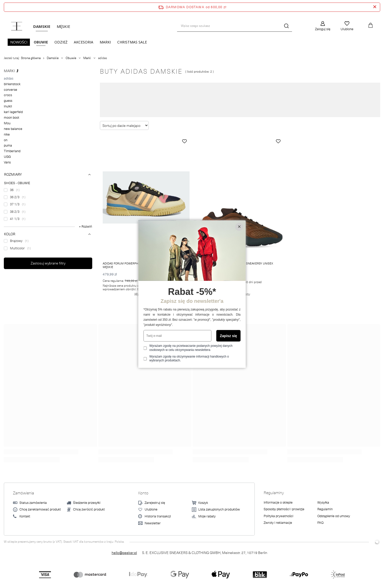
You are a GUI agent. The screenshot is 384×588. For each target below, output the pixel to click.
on (6, 140)
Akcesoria (84, 42)
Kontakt (25, 517)
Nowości (19, 42)
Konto (143, 493)
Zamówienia (24, 493)
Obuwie (41, 42)
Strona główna (31, 58)
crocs (8, 95)
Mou (7, 123)
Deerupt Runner (191, 107)
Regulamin (325, 509)
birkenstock (12, 84)
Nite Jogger (169, 107)
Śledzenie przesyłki (87, 503)
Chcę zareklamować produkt (40, 510)
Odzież (61, 42)
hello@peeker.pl (124, 553)
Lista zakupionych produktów (219, 510)
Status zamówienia (33, 503)
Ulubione (347, 29)
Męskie (63, 26)
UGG (7, 157)
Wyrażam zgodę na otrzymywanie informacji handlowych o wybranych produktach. (189, 359)
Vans (7, 162)
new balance (13, 129)
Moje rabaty (207, 517)
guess (8, 101)
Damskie (42, 26)
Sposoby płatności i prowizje (284, 509)
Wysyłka (323, 503)
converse (10, 90)
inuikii (8, 106)
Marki (105, 42)
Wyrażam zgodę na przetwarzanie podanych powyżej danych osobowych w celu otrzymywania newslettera (191, 348)
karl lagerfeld (13, 112)
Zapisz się (229, 336)
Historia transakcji (158, 517)
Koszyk (203, 503)
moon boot (11, 118)
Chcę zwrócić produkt (89, 510)
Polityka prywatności (278, 516)
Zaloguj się (323, 29)
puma (8, 146)
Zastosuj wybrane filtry (48, 263)
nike (7, 135)
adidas (9, 79)
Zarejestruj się (155, 503)
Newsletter (153, 524)
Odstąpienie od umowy (334, 516)
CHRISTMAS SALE (132, 42)
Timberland (12, 151)
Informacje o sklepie (278, 503)
